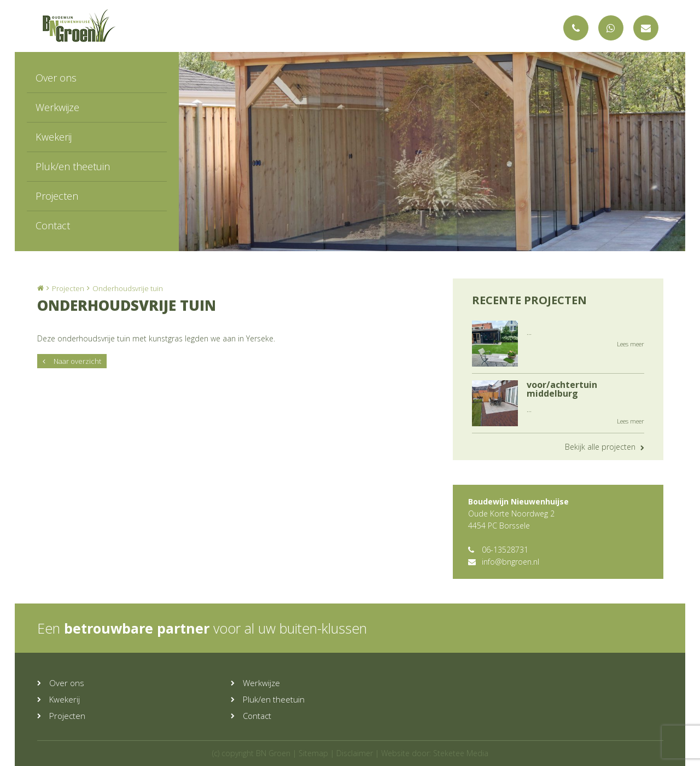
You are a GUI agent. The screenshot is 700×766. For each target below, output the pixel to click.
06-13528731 (498, 550)
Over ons (56, 78)
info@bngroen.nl (504, 562)
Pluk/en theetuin (73, 166)
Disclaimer (355, 753)
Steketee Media (461, 753)
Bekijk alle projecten (605, 447)
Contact (53, 225)
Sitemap (313, 753)
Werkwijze (57, 107)
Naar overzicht (72, 361)
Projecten (57, 196)
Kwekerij (54, 137)
